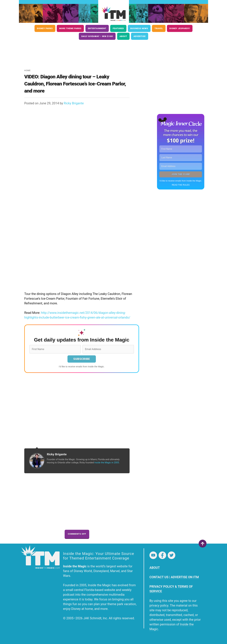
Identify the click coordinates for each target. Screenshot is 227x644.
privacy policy (159, 605)
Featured (118, 28)
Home (27, 70)
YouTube (153, 555)
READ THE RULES (181, 185)
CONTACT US (159, 577)
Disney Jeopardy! (180, 28)
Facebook (162, 555)
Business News (139, 28)
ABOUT (155, 568)
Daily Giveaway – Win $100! (97, 36)
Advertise (140, 36)
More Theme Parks (70, 28)
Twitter (172, 555)
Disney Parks (45, 28)
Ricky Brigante (74, 103)
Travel (159, 28)
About (123, 36)
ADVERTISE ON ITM (185, 577)
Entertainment (97, 28)
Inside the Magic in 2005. (107, 463)
